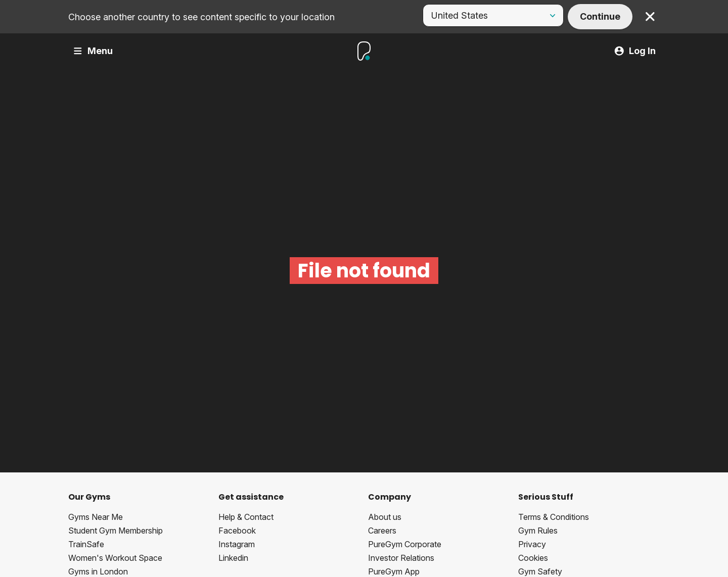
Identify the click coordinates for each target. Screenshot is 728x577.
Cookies (533, 558)
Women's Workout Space (115, 558)
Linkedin (233, 558)
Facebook (237, 531)
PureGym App (394, 571)
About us (385, 517)
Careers (382, 531)
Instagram (237, 544)
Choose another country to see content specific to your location (201, 17)
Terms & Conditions (554, 517)
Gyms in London (98, 571)
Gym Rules (538, 531)
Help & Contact (246, 517)
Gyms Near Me (96, 517)
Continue (600, 16)
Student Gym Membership (116, 531)
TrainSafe (86, 544)
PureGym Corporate (405, 544)
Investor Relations (401, 558)
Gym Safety (540, 571)
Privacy (532, 544)
